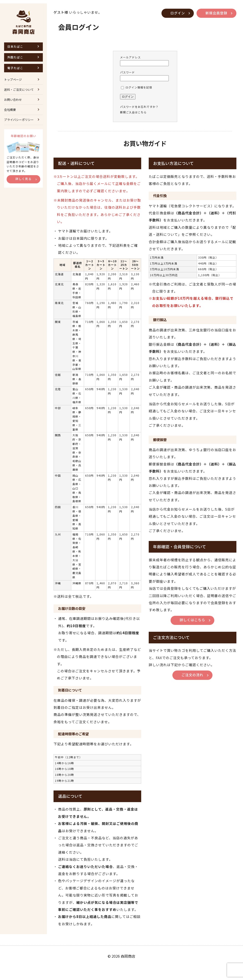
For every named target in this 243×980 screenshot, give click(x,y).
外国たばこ (15, 55)
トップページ (13, 77)
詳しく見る (24, 179)
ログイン (177, 9)
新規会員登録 (216, 9)
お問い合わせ (13, 98)
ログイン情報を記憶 (137, 84)
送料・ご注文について (19, 88)
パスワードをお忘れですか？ (140, 103)
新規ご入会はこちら (134, 109)
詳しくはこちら (193, 633)
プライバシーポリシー (19, 118)
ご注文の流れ (193, 689)
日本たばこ (15, 44)
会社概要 (10, 108)
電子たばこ (15, 66)
